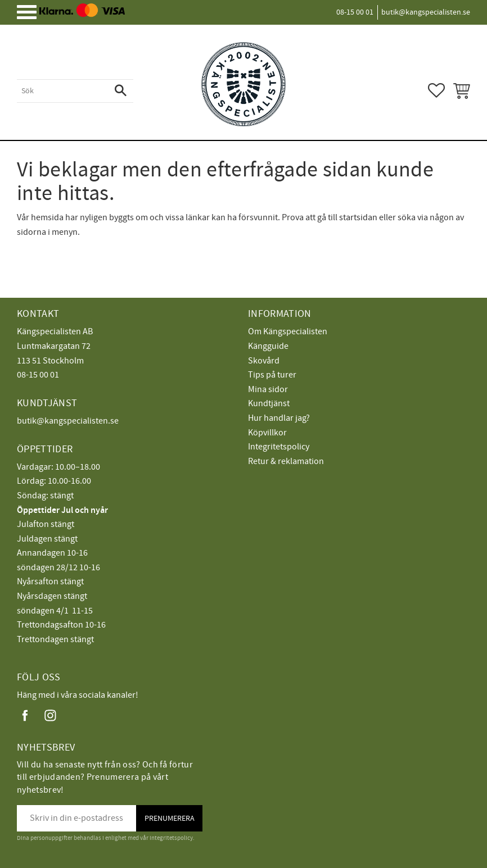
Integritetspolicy (279, 447)
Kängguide (268, 346)
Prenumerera (170, 818)
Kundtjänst (269, 403)
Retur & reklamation (286, 461)
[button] (31, 16)
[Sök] (121, 91)
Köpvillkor (267, 433)
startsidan (358, 217)
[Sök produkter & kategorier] (62, 91)
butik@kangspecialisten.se (68, 421)
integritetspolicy (171, 838)
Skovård (264, 361)
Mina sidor (268, 389)
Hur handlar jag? (279, 418)
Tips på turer (272, 375)
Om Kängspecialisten (288, 331)
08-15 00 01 (38, 375)
